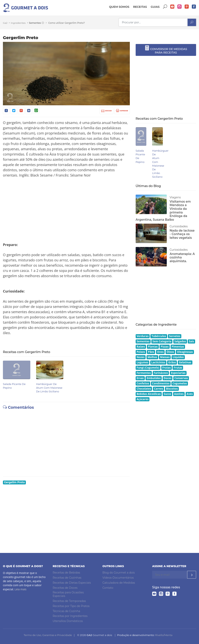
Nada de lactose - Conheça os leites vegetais (182, 234)
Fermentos (144, 373)
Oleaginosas (185, 352)
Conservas (181, 378)
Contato (108, 588)
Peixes (141, 352)
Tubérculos (159, 336)
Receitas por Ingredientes (70, 616)
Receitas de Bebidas (66, 573)
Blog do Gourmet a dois (119, 573)
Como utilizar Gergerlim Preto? (66, 23)
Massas (165, 357)
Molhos (152, 357)
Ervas (140, 378)
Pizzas (165, 347)
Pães (151, 352)
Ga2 (5, 23)
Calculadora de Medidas (119, 583)
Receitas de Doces (65, 588)
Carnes (158, 389)
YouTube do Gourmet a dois (172, 7)
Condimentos (161, 383)
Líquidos (178, 357)
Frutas (166, 368)
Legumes (142, 362)
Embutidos (154, 378)
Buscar (165, 7)
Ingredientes (18, 23)
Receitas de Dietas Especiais (72, 583)
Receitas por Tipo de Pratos (71, 606)
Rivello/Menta (164, 635)
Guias (155, 7)
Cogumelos (180, 383)
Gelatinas (185, 362)
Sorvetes (175, 336)
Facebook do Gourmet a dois (194, 7)
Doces (168, 378)
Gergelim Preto (14, 482)
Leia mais (21, 589)
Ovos (160, 352)
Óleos (170, 352)
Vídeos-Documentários (118, 578)
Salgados (180, 341)
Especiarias (178, 373)
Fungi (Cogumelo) (148, 368)
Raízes (141, 347)
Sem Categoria (162, 341)
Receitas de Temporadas (69, 601)
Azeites (179, 394)
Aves (190, 394)
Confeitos (143, 383)
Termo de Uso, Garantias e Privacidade (48, 635)
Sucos (167, 394)
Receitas (140, 7)
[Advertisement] (66, 210)
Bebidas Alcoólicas (149, 394)
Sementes (36, 23)
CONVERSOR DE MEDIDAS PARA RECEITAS (166, 50)
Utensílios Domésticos (68, 621)
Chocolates (144, 389)
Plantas (153, 347)
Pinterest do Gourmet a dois (187, 7)
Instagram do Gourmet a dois (180, 7)
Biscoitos (172, 389)
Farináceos (161, 373)
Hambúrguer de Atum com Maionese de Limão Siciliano (49, 388)
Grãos (172, 362)
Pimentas (178, 347)
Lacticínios (158, 362)
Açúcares (143, 399)
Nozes (141, 357)
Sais (191, 341)
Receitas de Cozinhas (67, 578)
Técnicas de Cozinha (66, 611)
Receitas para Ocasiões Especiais (68, 594)
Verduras (143, 336)
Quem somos (119, 7)
